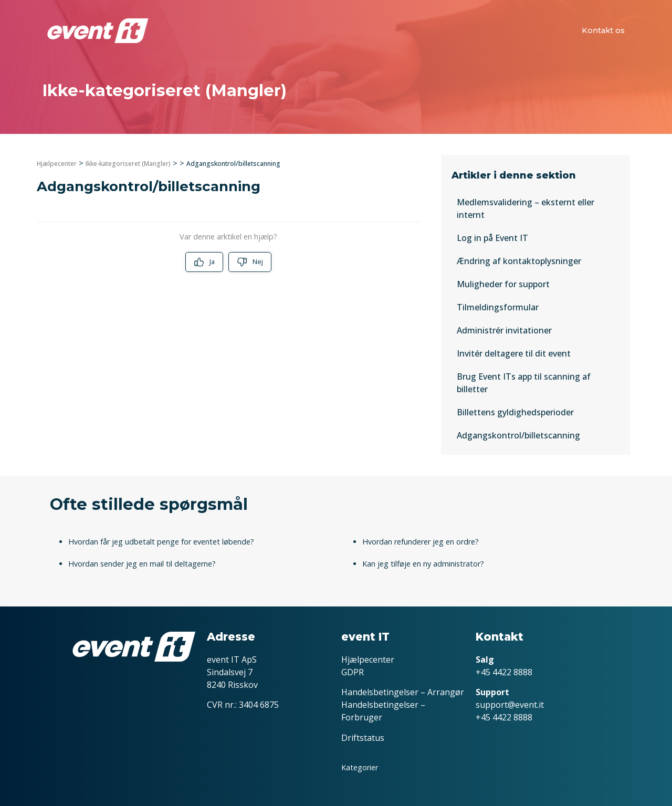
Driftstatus (363, 738)
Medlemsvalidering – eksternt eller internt (526, 208)
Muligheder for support (503, 284)
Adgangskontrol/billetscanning (518, 435)
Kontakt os (603, 30)
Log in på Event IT (492, 238)
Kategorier (360, 767)
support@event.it (510, 705)
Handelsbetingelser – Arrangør (403, 692)
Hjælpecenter (57, 164)
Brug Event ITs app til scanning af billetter (524, 383)
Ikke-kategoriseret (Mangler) (128, 164)
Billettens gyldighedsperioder (515, 412)
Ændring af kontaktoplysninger (519, 261)
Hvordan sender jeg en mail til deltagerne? (142, 564)
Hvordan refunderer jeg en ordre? (421, 542)
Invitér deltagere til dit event (514, 353)
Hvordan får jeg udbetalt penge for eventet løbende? (161, 542)
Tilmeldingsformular (498, 307)
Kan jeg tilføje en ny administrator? (423, 564)
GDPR (353, 672)
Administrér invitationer (504, 330)
